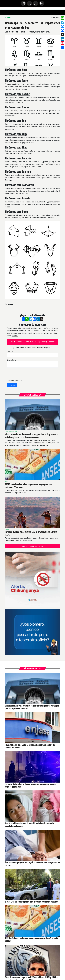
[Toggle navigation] (5, 12)
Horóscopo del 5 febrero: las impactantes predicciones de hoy (32, 25)
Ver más (15, 336)
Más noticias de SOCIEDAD (32, 546)
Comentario (11, 360)
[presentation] (22, 373)
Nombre (10, 352)
